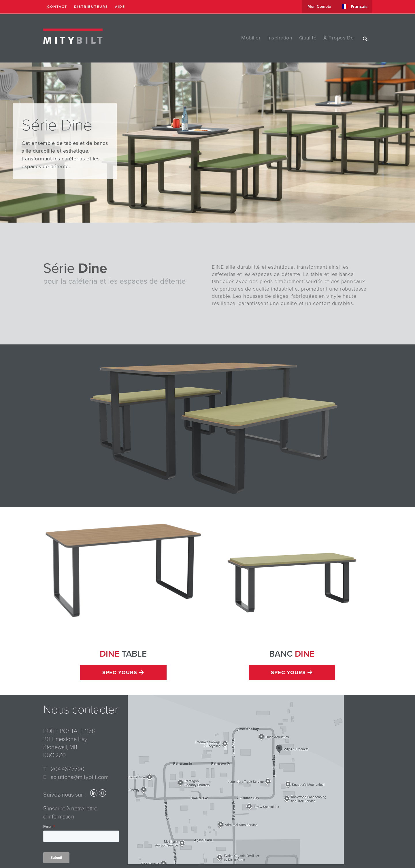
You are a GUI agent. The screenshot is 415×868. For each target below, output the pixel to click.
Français (355, 6)
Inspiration (280, 38)
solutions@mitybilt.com (80, 777)
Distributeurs (91, 7)
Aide (120, 7)
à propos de (339, 38)
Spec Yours (123, 672)
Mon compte (319, 6)
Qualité (308, 38)
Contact (57, 7)
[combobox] (355, 6)
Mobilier (251, 38)
